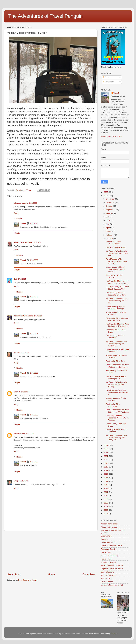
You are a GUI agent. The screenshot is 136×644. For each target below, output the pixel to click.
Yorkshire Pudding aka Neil (112, 585)
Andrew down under (109, 524)
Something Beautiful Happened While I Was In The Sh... (117, 418)
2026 (106, 192)
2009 (106, 499)
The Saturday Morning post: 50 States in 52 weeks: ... (117, 282)
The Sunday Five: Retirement (113, 405)
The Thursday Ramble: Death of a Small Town (116, 294)
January (110, 238)
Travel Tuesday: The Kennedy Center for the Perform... (116, 261)
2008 (106, 503)
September (111, 210)
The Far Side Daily (109, 575)
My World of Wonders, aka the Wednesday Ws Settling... (117, 384)
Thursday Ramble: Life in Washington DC (116, 377)
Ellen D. (17, 392)
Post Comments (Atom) (28, 580)
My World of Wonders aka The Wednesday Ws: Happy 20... (116, 438)
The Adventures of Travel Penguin (45, 16)
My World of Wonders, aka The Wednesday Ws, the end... (117, 253)
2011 (106, 492)
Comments (108, 82)
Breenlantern (19, 434)
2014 (106, 481)
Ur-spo (17, 481)
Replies (20, 218)
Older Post (89, 574)
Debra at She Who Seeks (111, 546)
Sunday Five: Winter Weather (114, 276)
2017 (106, 470)
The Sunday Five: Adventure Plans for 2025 (117, 319)
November (111, 202)
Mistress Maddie (21, 203)
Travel (23, 223)
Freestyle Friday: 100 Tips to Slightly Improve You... (117, 288)
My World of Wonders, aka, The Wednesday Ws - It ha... (117, 301)
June (108, 220)
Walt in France (107, 582)
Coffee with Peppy (108, 542)
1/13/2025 (33, 203)
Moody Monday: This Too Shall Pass (116, 313)
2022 (106, 452)
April (108, 228)
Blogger (114, 634)
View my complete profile (111, 136)
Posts (106, 77)
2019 (106, 463)
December (111, 199)
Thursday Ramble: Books (116, 247)
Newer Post (14, 574)
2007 (106, 506)
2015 (106, 478)
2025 (106, 196)
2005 (106, 514)
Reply (16, 213)
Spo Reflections (107, 572)
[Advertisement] (51, 552)
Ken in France (107, 559)
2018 (106, 467)
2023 (106, 449)
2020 (106, 460)
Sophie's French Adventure (112, 569)
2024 (106, 445)
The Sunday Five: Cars (115, 361)
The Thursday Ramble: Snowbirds (115, 337)
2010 (106, 496)
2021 (106, 456)
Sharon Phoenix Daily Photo (113, 565)
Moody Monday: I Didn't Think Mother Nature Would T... (115, 269)
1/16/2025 (25, 481)
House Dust (106, 552)
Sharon (17, 353)
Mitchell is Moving (108, 562)
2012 (106, 489)
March (109, 231)
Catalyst (104, 539)
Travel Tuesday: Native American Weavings (115, 308)
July (108, 217)
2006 (106, 510)
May (108, 224)
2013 (106, 485)
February (110, 235)
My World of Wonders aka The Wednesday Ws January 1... (116, 344)
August (109, 213)
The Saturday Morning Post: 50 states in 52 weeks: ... (117, 325)
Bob (15, 279)
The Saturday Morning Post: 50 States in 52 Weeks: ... (117, 411)
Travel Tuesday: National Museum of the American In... (117, 392)
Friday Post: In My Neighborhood (113, 243)
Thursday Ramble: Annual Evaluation (116, 431)
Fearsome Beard (108, 549)
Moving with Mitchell (23, 242)
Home (51, 574)
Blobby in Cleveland (109, 527)
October (110, 206)
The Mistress (106, 578)
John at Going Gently (110, 556)
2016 (106, 474)
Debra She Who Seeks (23, 316)
